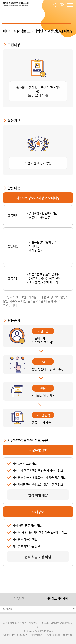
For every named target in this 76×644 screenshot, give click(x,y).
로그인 (54, 5)
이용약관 (19, 598)
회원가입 (62, 5)
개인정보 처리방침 (57, 598)
